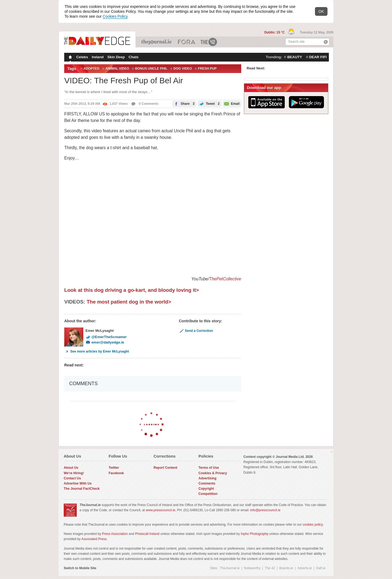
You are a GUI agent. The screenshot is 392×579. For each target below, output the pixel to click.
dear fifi (318, 57)
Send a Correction (196, 331)
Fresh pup (207, 69)
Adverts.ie (304, 568)
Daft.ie (321, 568)
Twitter (114, 468)
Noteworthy (252, 568)
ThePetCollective (225, 279)
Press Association (115, 534)
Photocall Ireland (147, 534)
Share (184, 104)
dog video (183, 69)
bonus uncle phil (151, 69)
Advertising (207, 478)
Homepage (70, 58)
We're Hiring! (74, 473)
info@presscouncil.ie (265, 510)
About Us (71, 468)
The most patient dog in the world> (129, 302)
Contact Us (72, 478)
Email (231, 103)
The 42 (209, 42)
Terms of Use (209, 468)
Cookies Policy (115, 16)
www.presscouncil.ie (160, 510)
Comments (207, 483)
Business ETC (187, 42)
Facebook (116, 473)
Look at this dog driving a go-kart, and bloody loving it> (132, 290)
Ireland (98, 57)
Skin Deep (116, 57)
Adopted (92, 69)
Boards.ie (286, 568)
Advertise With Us (78, 483)
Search (326, 42)
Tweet (209, 104)
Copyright (206, 489)
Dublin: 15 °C (275, 32)
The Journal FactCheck (82, 489)
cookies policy (313, 525)
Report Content (165, 468)
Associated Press (94, 539)
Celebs (82, 57)
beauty (295, 57)
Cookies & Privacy (213, 473)
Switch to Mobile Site (80, 568)
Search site (296, 42)
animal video (117, 69)
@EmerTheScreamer (106, 337)
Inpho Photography (254, 534)
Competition (208, 494)
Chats (134, 57)
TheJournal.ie (157, 42)
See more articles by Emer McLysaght (97, 351)
